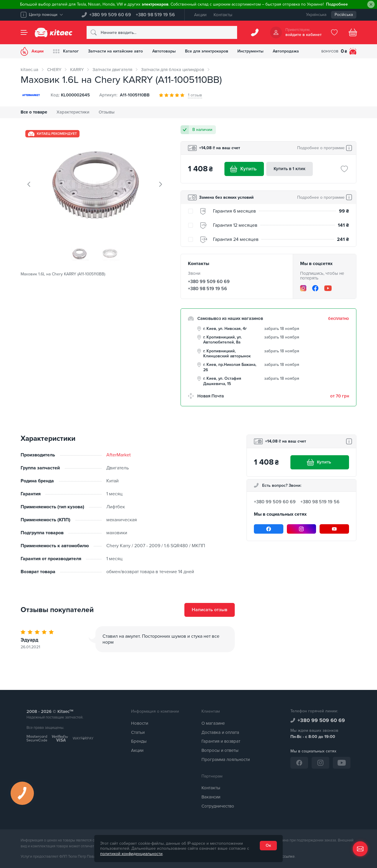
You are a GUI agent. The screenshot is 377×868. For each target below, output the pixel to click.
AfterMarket (119, 455)
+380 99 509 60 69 (110, 15)
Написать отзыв (210, 610)
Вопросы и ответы (220, 750)
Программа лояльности (226, 759)
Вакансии (211, 797)
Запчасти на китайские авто (115, 51)
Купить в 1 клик (290, 169)
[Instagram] (303, 288)
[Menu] (24, 32)
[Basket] (353, 32)
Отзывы (107, 112)
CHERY (54, 70)
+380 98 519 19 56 (155, 15)
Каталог (66, 51)
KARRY (77, 70)
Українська (316, 15)
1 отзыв (195, 95)
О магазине (213, 723)
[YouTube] (328, 288)
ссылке (288, 857)
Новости (140, 723)
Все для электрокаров (207, 51)
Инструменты (251, 51)
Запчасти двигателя (112, 70)
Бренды (139, 742)
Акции (200, 15)
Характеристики (73, 112)
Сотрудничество (218, 806)
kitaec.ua (29, 70)
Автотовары (164, 51)
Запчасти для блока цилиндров (173, 70)
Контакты (223, 15)
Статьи (138, 732)
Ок (268, 845)
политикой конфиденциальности (131, 854)
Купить (244, 169)
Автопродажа (287, 51)
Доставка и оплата (220, 732)
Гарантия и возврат (221, 742)
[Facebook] (315, 288)
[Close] (371, 5)
